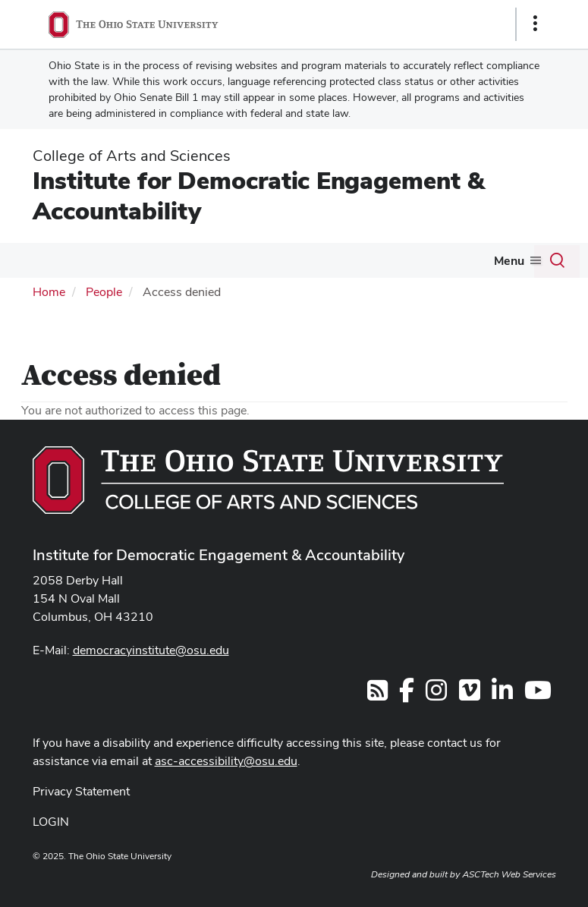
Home (49, 292)
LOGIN (51, 822)
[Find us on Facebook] (407, 695)
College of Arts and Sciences (132, 156)
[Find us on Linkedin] (502, 695)
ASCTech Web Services (509, 874)
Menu (509, 261)
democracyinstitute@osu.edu (151, 650)
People (104, 292)
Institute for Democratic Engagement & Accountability (258, 195)
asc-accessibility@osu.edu (226, 761)
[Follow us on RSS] (377, 695)
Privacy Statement (81, 791)
